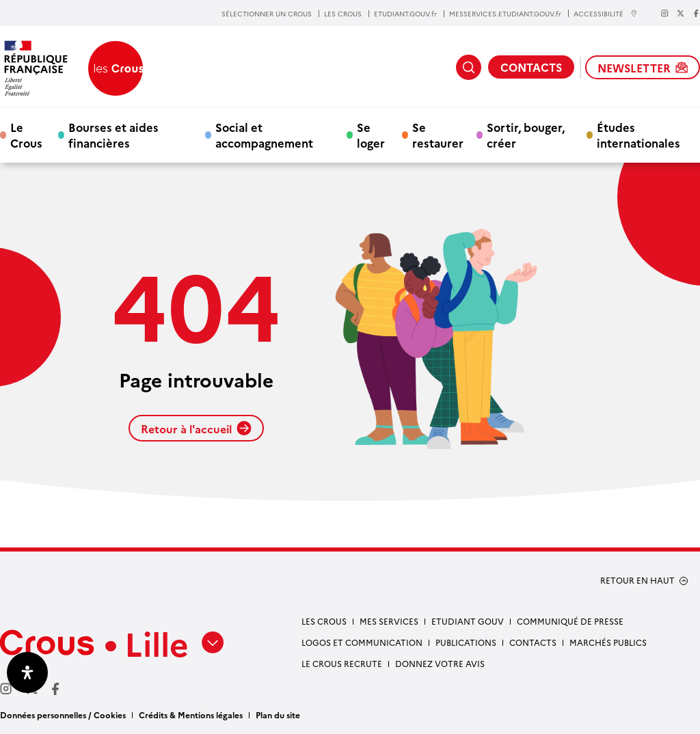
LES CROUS (343, 14)
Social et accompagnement (264, 135)
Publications (466, 642)
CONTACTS (531, 67)
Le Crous (26, 135)
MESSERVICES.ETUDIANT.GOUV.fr (505, 14)
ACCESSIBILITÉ (606, 13)
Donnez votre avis (440, 663)
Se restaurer (438, 135)
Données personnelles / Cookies (63, 715)
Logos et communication (362, 642)
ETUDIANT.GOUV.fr (405, 14)
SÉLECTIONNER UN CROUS (267, 14)
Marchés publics (608, 642)
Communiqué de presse (570, 621)
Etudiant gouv (468, 621)
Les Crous (324, 621)
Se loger (371, 135)
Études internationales (638, 135)
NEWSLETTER (643, 68)
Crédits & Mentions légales (191, 715)
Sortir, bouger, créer (526, 135)
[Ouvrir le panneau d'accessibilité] (27, 672)
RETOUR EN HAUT (637, 580)
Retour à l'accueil (196, 429)
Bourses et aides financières (113, 135)
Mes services (389, 621)
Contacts (533, 642)
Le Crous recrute (342, 663)
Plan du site (278, 715)
